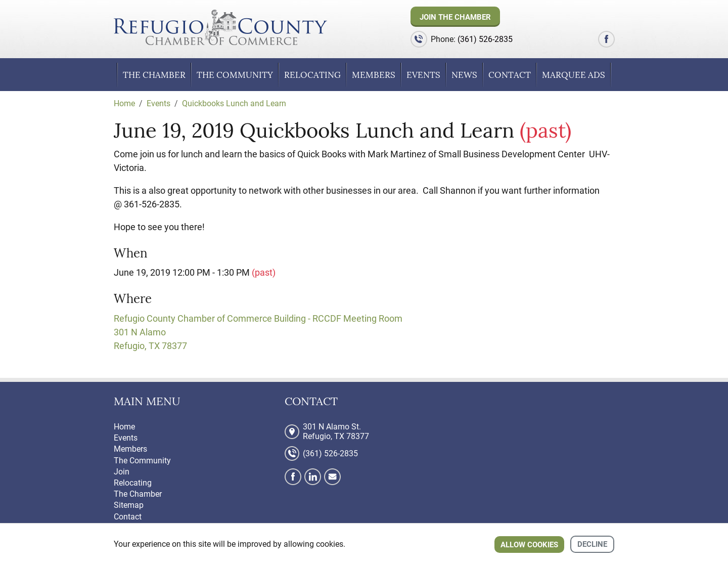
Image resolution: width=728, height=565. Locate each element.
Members (374, 75)
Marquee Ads (574, 75)
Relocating (312, 75)
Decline (592, 544)
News (464, 75)
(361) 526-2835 (485, 39)
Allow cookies (529, 545)
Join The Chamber (455, 17)
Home (124, 427)
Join (122, 472)
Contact (510, 75)
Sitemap (129, 505)
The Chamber (154, 75)
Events (423, 75)
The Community (235, 75)
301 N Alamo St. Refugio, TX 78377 (336, 431)
